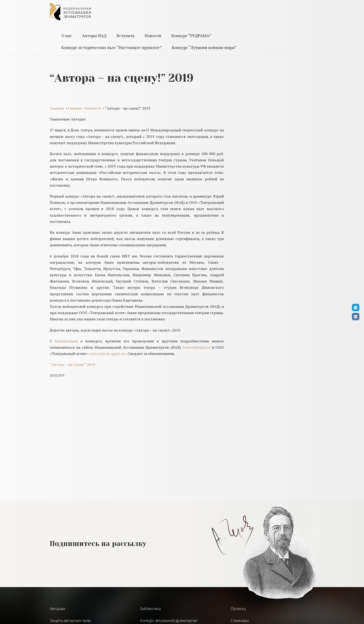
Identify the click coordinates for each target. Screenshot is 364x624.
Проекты (238, 609)
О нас (67, 36)
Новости (153, 36)
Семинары (240, 621)
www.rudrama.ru (196, 347)
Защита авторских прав (70, 621)
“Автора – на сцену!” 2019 (72, 364)
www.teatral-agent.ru (107, 354)
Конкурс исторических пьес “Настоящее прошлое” (112, 47)
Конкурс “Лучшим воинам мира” (204, 47)
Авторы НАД (94, 36)
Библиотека (150, 609)
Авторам (57, 609)
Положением (66, 341)
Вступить (126, 36)
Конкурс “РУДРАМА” (191, 36)
